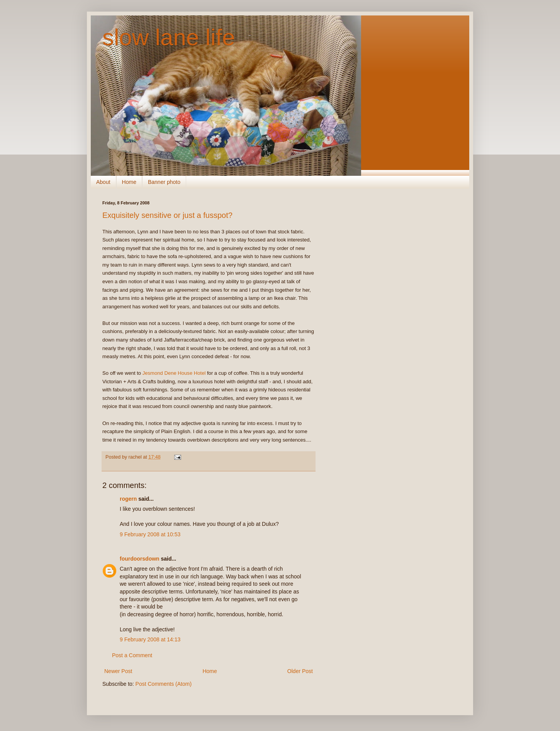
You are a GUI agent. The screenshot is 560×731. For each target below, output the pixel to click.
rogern (128, 499)
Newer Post (118, 671)
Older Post (300, 671)
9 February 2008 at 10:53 (150, 534)
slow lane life (169, 37)
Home (129, 182)
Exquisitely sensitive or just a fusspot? (167, 215)
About (103, 182)
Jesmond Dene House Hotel (174, 373)
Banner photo (164, 182)
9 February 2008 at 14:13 (150, 639)
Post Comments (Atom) (164, 684)
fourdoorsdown (140, 559)
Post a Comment (132, 655)
